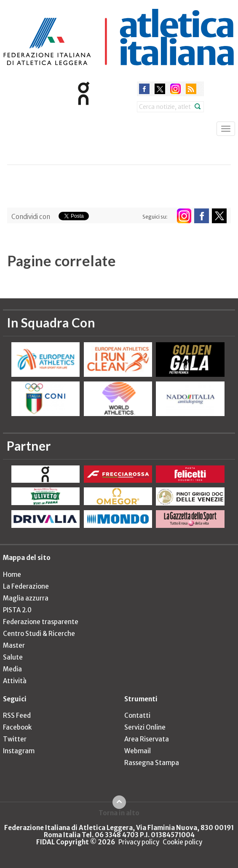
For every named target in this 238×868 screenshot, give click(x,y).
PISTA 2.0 (17, 610)
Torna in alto (119, 813)
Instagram (19, 751)
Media (12, 669)
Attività (15, 681)
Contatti (137, 715)
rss (191, 89)
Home (12, 575)
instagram (175, 89)
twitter (160, 89)
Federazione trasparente (41, 622)
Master (14, 645)
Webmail (138, 751)
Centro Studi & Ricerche (39, 634)
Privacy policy (139, 842)
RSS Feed (17, 715)
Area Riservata (147, 739)
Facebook (17, 727)
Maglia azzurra (26, 598)
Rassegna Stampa (152, 763)
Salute (13, 657)
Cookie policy (182, 842)
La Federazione (26, 586)
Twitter (15, 739)
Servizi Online (145, 727)
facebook (144, 89)
